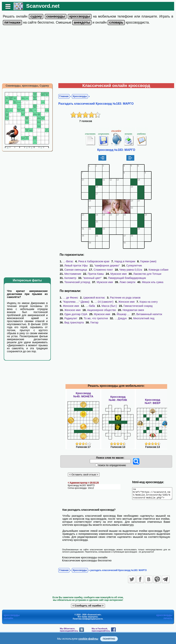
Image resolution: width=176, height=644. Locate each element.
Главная (62, 96)
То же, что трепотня (126, 314)
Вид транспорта (100, 318)
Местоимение (152, 270)
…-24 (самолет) (70, 302)
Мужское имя (93, 274)
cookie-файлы (88, 639)
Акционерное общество (157, 306)
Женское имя (93, 302)
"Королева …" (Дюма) (157, 298)
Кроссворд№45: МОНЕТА (83, 391)
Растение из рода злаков (123, 298)
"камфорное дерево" (105, 266)
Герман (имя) (146, 261)
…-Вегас (66, 261)
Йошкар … (149, 310)
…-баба (157, 302)
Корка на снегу (115, 302)
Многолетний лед (73, 318)
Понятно (109, 639)
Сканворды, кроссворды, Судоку (25, 86)
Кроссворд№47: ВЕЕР (153, 397)
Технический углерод (145, 278)
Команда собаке (127, 270)
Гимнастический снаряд (99, 306)
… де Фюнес (69, 298)
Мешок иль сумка (118, 282)
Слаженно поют (72, 270)
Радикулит (101, 314)
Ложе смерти (93, 282)
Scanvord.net (41, 6)
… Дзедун (151, 314)
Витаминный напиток (75, 314)
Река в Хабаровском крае (92, 261)
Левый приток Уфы (74, 266)
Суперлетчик (132, 266)
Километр (148, 274)
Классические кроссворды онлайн (83, 555)
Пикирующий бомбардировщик (107, 278)
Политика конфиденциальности (88, 617)
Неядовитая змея (73, 310)
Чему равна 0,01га (100, 270)
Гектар (120, 318)
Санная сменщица (158, 266)
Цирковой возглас (92, 298)
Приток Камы (70, 274)
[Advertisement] (88, 55)
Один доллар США (102, 310)
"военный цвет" (72, 278)
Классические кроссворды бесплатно (85, 558)
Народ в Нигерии (123, 261)
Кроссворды (78, 96)
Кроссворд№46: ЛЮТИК (118, 394)
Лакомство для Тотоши (122, 274)
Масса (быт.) (70, 306)
